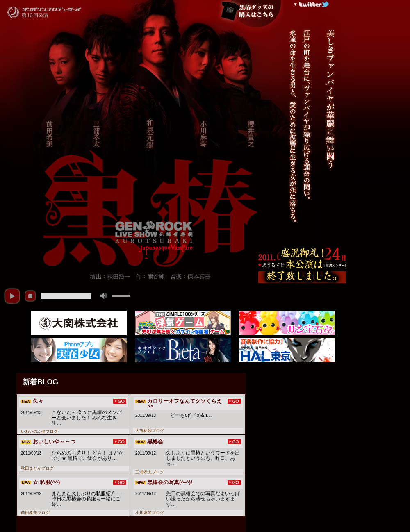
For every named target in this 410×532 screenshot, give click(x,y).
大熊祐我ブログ (150, 431)
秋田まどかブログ (37, 468)
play (12, 296)
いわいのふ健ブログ (39, 431)
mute (104, 296)
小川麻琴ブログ (150, 513)
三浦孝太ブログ (150, 472)
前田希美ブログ (35, 513)
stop (30, 296)
